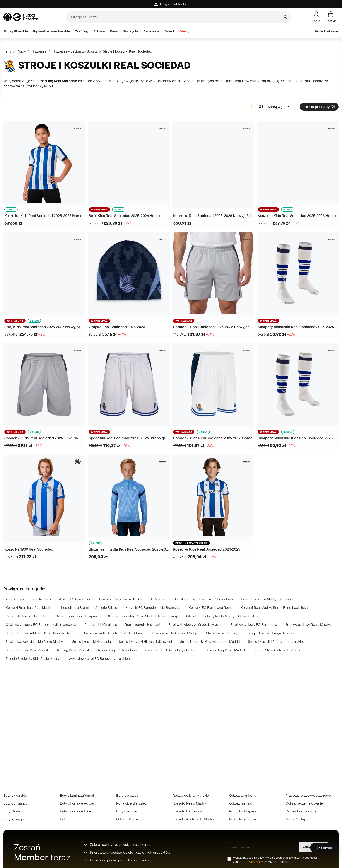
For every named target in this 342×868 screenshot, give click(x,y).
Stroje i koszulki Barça (223, 633)
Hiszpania (39, 51)
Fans (114, 31)
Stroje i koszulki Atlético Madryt (174, 633)
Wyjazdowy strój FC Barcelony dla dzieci (100, 659)
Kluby (21, 51)
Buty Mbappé (14, 819)
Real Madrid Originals (101, 625)
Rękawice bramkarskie (52, 31)
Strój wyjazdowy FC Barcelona (254, 625)
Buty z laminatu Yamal (77, 795)
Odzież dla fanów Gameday (27, 616)
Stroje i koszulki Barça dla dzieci (272, 633)
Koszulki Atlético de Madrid (194, 819)
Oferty (184, 31)
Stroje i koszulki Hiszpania (91, 642)
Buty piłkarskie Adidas (78, 803)
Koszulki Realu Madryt (190, 803)
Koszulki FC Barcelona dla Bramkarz (153, 608)
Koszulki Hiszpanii (243, 811)
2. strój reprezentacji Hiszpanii (28, 599)
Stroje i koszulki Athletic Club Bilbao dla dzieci (40, 633)
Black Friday (296, 819)
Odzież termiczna (243, 795)
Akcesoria (151, 31)
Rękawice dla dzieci (132, 803)
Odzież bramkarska (301, 811)
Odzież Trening (241, 803)
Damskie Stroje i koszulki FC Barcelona (203, 599)
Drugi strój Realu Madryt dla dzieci (267, 599)
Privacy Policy (254, 862)
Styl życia (131, 31)
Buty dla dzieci (128, 795)
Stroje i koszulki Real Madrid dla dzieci (277, 642)
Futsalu (99, 31)
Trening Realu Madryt (73, 650)
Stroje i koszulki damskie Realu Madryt (35, 642)
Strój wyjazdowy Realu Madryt (308, 625)
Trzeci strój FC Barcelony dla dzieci (172, 650)
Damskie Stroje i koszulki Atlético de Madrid (132, 599)
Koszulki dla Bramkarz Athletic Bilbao (89, 608)
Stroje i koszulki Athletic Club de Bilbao (112, 633)
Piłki (63, 819)
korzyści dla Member (171, 4)
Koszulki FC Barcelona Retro (210, 608)
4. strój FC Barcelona (75, 599)
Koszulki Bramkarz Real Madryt (29, 608)
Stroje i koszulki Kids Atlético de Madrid (210, 642)
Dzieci (169, 31)
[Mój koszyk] (331, 17)
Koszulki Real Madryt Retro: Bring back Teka (274, 608)
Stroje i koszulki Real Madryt (27, 650)
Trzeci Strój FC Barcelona (117, 650)
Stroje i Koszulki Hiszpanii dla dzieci (145, 642)
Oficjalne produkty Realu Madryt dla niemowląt (142, 616)
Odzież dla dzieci (129, 819)
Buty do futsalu (15, 803)
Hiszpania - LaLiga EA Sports (75, 51)
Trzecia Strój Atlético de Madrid (277, 650)
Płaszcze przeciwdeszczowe (308, 795)
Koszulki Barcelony (187, 811)
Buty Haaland (14, 811)
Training (82, 31)
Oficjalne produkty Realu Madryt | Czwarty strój (222, 616)
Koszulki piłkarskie (244, 819)
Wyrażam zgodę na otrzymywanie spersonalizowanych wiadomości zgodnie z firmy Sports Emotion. (275, 860)
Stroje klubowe (326, 31)
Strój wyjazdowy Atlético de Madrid (195, 625)
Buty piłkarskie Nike (75, 811)
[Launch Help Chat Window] (324, 848)
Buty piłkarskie (16, 31)
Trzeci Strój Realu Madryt (226, 650)
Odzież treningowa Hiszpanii (77, 616)
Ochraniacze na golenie (304, 803)
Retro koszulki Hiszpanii (143, 625)
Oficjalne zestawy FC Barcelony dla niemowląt (41, 625)
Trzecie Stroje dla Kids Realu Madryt (33, 659)
